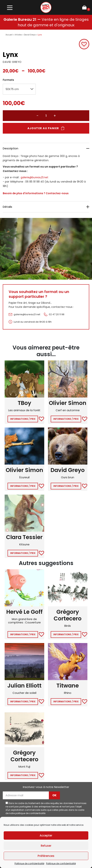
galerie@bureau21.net (34, 177)
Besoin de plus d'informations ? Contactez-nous (36, 193)
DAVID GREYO (12, 62)
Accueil (9, 35)
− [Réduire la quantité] (37, 116)
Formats (8, 80)
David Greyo (30, 35)
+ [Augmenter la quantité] (55, 116)
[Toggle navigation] (10, 8)
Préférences (46, 856)
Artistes (18, 35)
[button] (84, 44)
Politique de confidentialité (29, 863)
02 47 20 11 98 (57, 314)
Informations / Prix (23, 419)
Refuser (46, 846)
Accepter (46, 835)
